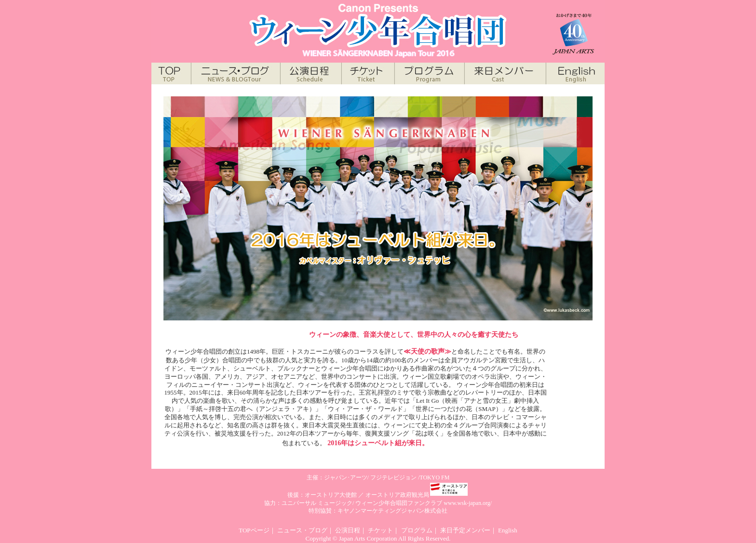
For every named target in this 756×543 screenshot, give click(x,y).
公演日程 (348, 530)
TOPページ (254, 530)
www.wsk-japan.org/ (468, 503)
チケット (380, 530)
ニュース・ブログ (302, 530)
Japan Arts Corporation (368, 538)
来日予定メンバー (465, 530)
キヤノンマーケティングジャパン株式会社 (392, 511)
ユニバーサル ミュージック (317, 503)
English (508, 530)
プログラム (417, 530)
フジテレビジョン (393, 477)
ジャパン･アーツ (346, 477)
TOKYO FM (434, 477)
